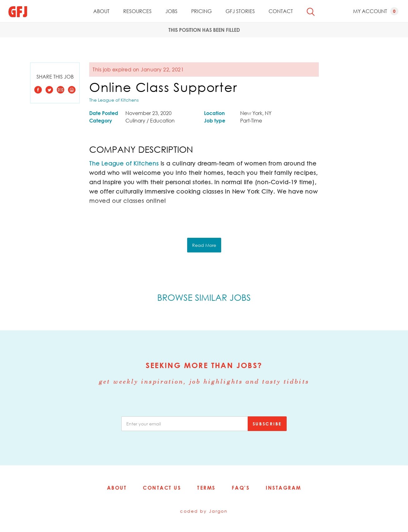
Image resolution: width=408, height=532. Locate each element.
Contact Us (162, 488)
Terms (206, 488)
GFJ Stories (240, 11)
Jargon (219, 511)
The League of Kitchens (114, 100)
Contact (281, 11)
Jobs (171, 11)
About (101, 11)
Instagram (284, 488)
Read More (204, 245)
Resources (137, 11)
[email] (185, 424)
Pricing (202, 11)
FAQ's (241, 488)
